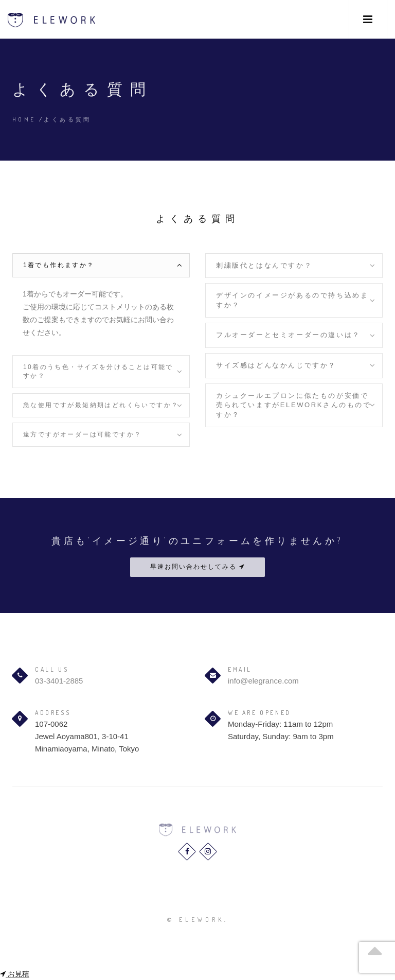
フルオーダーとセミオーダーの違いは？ (288, 335)
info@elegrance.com (263, 681)
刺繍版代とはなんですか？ (264, 265)
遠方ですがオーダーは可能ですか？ (82, 434)
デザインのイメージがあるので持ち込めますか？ (292, 300)
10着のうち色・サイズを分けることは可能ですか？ (98, 371)
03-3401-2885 (59, 681)
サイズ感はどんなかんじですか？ (276, 365)
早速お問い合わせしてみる (197, 567)
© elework (196, 920)
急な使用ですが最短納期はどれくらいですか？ (101, 405)
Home (24, 119)
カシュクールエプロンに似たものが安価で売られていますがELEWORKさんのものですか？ (294, 405)
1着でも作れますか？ (59, 265)
